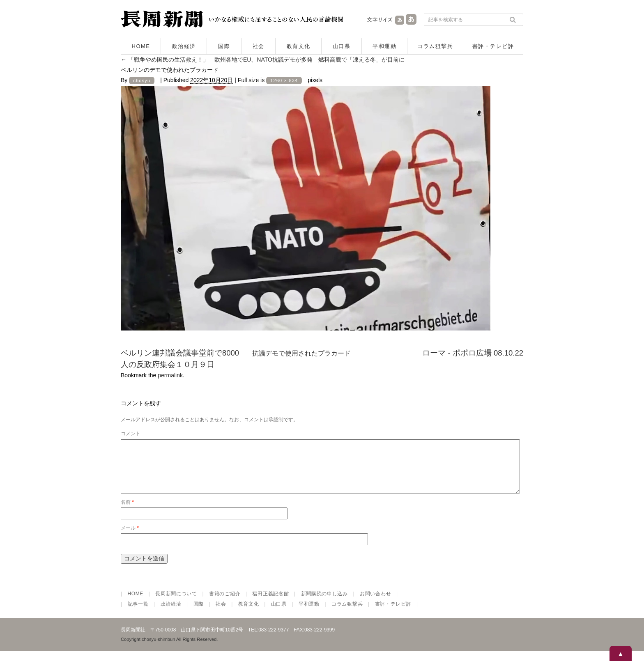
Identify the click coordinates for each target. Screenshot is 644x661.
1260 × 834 (284, 80)
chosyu (142, 80)
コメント (131, 434)
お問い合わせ (375, 604)
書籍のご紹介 (225, 604)
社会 (259, 46)
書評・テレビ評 (493, 46)
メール (130, 538)
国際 (224, 46)
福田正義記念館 (270, 604)
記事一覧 (138, 614)
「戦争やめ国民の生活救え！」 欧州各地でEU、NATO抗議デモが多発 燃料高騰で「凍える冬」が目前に (263, 60)
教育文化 (299, 46)
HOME (141, 46)
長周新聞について (176, 604)
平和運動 (384, 46)
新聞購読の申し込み (324, 604)
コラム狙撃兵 (435, 46)
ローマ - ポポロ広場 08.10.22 (473, 353)
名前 (127, 512)
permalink (170, 375)
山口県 (342, 46)
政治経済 (184, 46)
